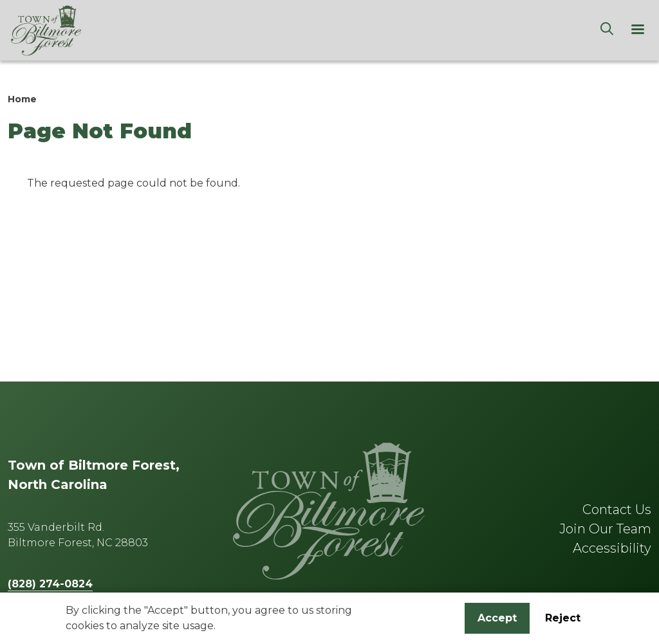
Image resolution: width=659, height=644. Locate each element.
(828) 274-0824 (50, 584)
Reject (563, 620)
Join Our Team (605, 529)
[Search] (607, 30)
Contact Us (617, 510)
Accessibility (612, 548)
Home (22, 99)
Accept (497, 620)
